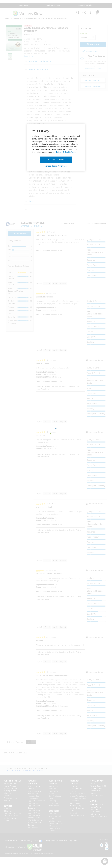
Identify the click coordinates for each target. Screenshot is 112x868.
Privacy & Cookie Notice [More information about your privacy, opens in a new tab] (66, 152)
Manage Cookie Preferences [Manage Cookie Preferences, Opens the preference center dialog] (56, 166)
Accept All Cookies (56, 160)
